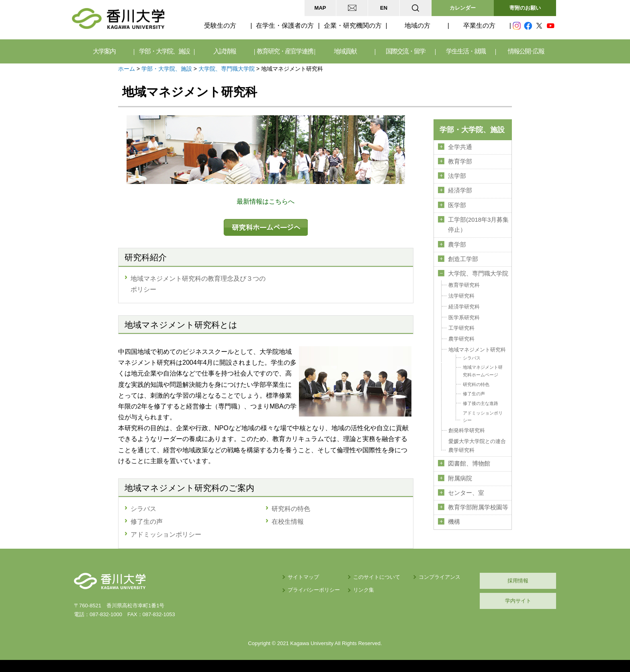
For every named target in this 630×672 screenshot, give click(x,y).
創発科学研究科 (467, 430)
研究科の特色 (476, 384)
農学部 (457, 245)
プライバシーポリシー (314, 590)
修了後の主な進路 (481, 403)
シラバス (472, 358)
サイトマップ (303, 577)
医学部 (457, 205)
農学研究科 (461, 339)
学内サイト (518, 601)
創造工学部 (463, 259)
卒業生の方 (479, 26)
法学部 (457, 176)
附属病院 (460, 478)
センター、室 (466, 493)
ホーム (127, 69)
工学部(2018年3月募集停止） (478, 225)
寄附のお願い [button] (525, 8)
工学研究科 (461, 328)
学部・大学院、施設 (167, 69)
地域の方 (417, 26)
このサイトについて (377, 577)
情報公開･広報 (526, 51)
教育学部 (460, 161)
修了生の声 (474, 394)
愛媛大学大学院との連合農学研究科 (477, 446)
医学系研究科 (464, 318)
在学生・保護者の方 (285, 26)
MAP (320, 8)
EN (384, 8)
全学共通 (460, 147)
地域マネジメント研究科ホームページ (483, 371)
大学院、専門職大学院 (227, 69)
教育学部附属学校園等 (478, 507)
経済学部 (460, 190)
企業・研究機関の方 (353, 26)
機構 (454, 522)
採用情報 (518, 581)
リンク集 (364, 590)
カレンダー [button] (463, 8)
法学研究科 (461, 296)
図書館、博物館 (469, 464)
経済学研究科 (464, 307)
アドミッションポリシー (483, 417)
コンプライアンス (440, 577)
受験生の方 (220, 26)
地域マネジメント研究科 (477, 350)
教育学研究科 (464, 285)
